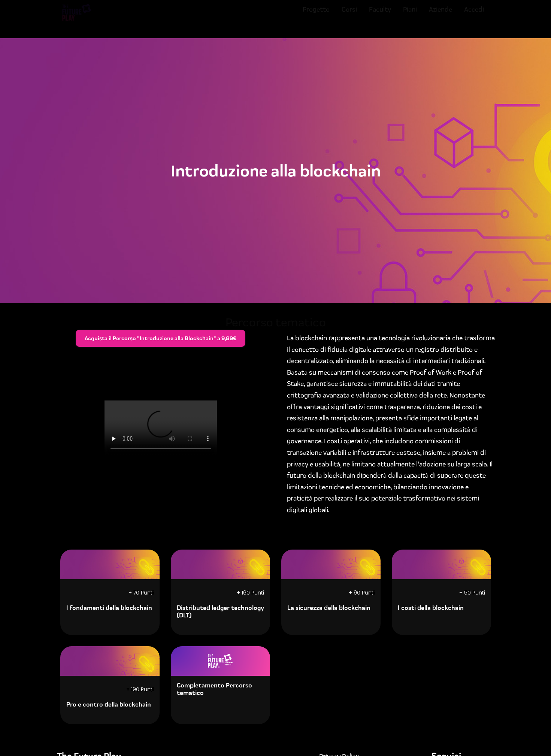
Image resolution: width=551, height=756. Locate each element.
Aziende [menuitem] (441, 16)
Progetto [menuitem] (316, 16)
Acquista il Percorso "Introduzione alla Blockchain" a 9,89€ (161, 338)
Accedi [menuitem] (474, 16)
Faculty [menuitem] (380, 16)
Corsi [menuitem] (349, 16)
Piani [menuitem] (410, 16)
